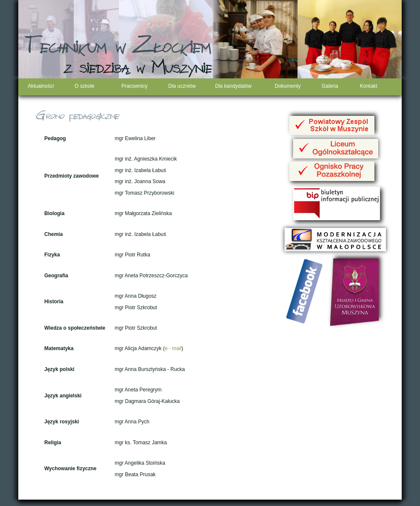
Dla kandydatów (233, 86)
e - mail (173, 348)
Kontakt (369, 86)
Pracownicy (134, 86)
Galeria (330, 86)
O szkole (85, 86)
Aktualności (41, 86)
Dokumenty (288, 86)
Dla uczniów (182, 86)
